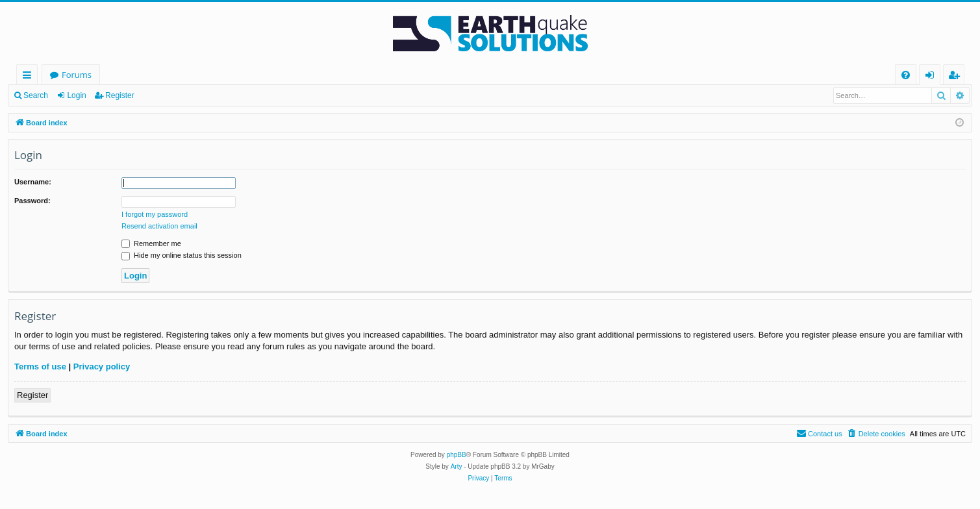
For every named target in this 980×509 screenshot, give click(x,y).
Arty (457, 466)
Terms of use (40, 366)
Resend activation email (159, 226)
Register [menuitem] (957, 77)
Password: (32, 201)
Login (76, 95)
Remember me (151, 243)
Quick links (30, 77)
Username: (33, 182)
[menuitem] (906, 75)
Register (120, 95)
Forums (77, 75)
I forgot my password (155, 214)
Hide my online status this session (182, 255)
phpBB (457, 455)
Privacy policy (102, 366)
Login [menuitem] (932, 77)
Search (36, 95)
